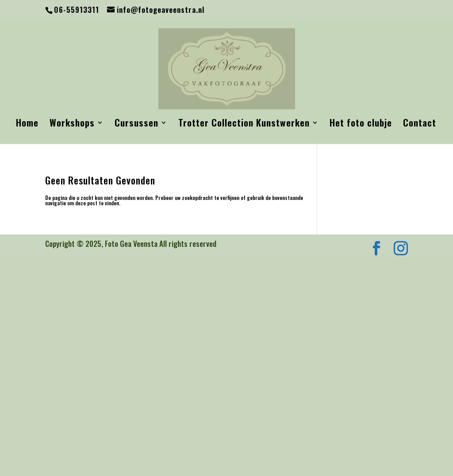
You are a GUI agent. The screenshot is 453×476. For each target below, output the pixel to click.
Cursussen (136, 124)
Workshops (72, 124)
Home (27, 124)
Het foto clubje (361, 124)
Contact (420, 124)
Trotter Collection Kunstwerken (244, 124)
